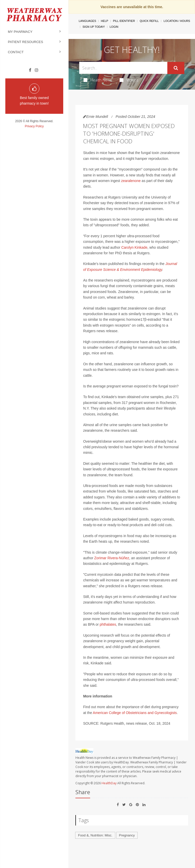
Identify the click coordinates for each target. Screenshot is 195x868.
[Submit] (176, 68)
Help (104, 21)
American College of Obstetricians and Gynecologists (135, 713)
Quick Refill (149, 21)
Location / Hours (177, 21)
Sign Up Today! (94, 27)
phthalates (108, 624)
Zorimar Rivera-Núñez (112, 558)
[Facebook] (30, 70)
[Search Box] (123, 68)
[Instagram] (37, 70)
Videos (129, 80)
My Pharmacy (20, 32)
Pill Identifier (124, 21)
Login (114, 27)
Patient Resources (26, 42)
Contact (16, 52)
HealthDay (109, 783)
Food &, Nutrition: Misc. (95, 835)
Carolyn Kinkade (134, 247)
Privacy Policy (34, 126)
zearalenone (131, 181)
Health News (98, 80)
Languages (87, 21)
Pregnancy (127, 835)
